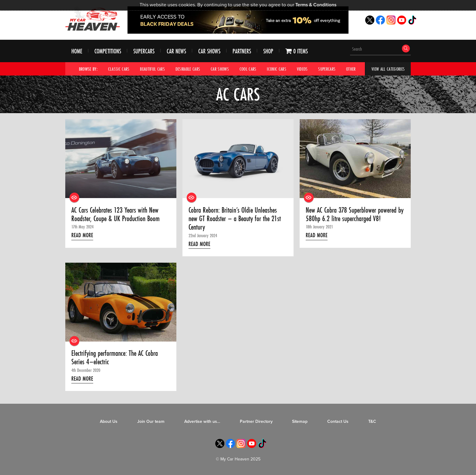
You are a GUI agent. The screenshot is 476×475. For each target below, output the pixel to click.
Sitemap (300, 421)
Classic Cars (119, 69)
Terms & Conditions (316, 5)
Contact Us (338, 421)
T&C (372, 421)
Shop (268, 51)
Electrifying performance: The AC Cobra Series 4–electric (115, 358)
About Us (109, 421)
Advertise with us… (202, 421)
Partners (242, 51)
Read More (82, 235)
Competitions (108, 51)
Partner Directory (256, 421)
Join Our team (151, 421)
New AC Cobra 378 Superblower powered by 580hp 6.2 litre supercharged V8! (355, 215)
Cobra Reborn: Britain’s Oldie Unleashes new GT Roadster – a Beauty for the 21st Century (235, 219)
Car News (176, 51)
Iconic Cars (277, 69)
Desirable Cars (188, 69)
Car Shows (209, 51)
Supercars (144, 51)
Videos (302, 69)
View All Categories (388, 69)
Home (77, 51)
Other (351, 69)
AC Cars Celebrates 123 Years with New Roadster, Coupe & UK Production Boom (116, 215)
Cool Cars (248, 69)
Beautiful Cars (152, 69)
